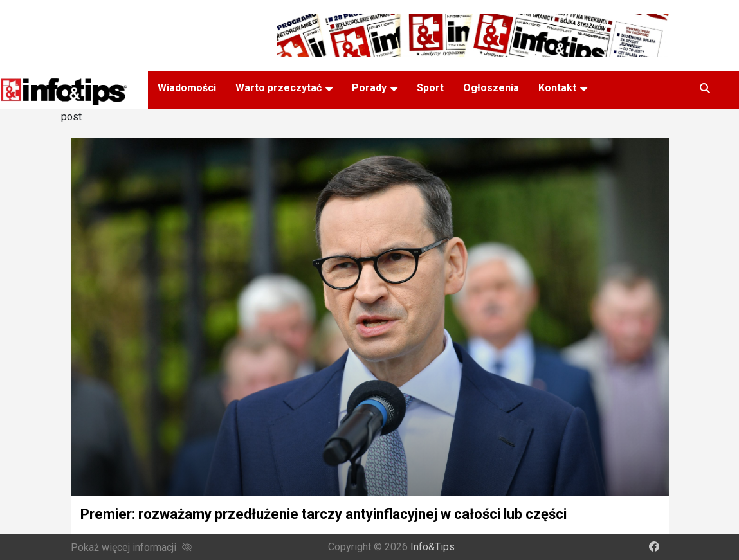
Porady (369, 88)
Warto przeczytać (278, 88)
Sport (430, 88)
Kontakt (557, 88)
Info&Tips (433, 547)
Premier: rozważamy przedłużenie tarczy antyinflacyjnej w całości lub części (324, 514)
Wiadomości (187, 88)
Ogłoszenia (491, 88)
